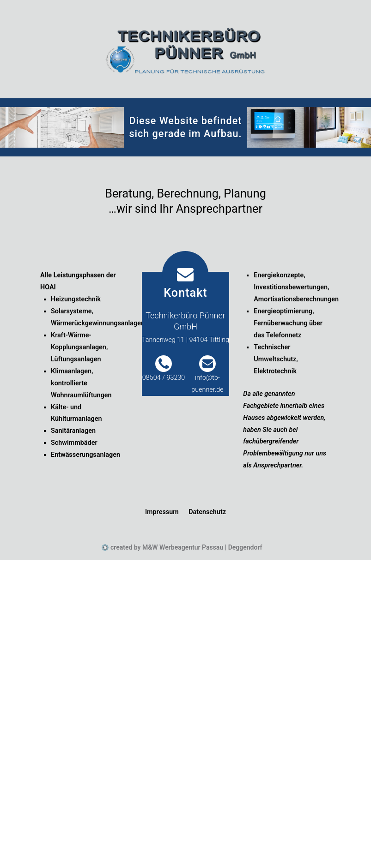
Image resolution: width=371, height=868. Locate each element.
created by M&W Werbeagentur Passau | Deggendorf (185, 547)
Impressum (162, 512)
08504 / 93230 (164, 378)
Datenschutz (207, 512)
